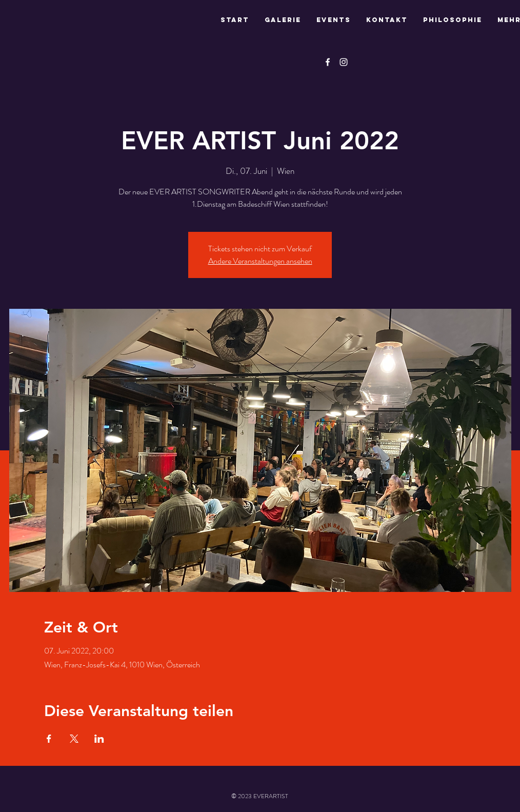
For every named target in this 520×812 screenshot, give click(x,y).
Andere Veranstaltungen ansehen (260, 261)
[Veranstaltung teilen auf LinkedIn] (99, 739)
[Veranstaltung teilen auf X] (74, 739)
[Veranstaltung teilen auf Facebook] (49, 739)
